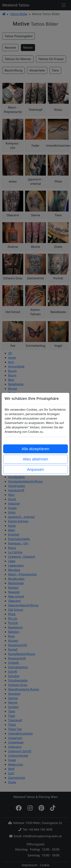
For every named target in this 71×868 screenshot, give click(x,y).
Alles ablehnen (35, 459)
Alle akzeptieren (36, 449)
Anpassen (35, 469)
